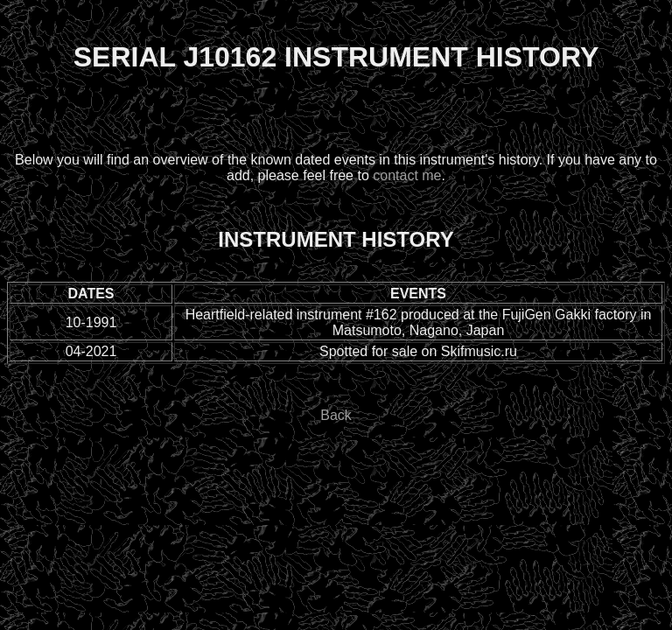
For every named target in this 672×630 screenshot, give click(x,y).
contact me (407, 175)
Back (336, 415)
